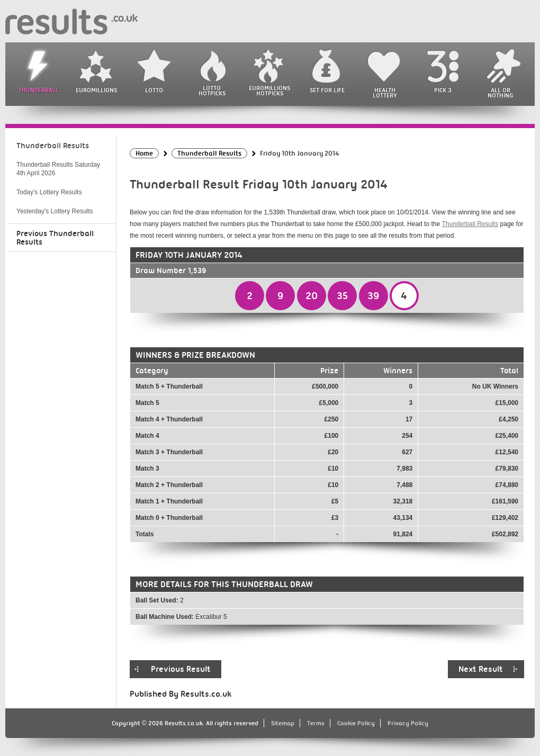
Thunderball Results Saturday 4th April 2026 (58, 169)
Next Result (481, 669)
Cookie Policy (356, 723)
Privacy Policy (408, 723)
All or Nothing (500, 93)
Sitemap (283, 723)
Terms (316, 723)
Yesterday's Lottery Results (55, 211)
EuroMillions (96, 90)
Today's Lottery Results (49, 192)
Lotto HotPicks (212, 91)
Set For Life (327, 90)
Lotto (154, 90)
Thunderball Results (470, 224)
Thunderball (39, 90)
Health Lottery (385, 93)
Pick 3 (443, 90)
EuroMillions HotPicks (269, 91)
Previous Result (181, 669)
